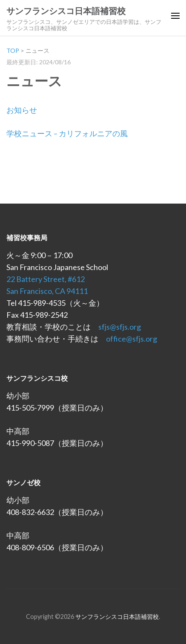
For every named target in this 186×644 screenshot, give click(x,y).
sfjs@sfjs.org (120, 327)
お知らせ (22, 110)
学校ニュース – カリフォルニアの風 (67, 133)
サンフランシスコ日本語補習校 (66, 11)
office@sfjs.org (132, 339)
